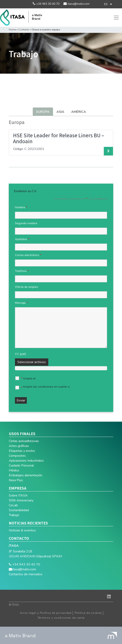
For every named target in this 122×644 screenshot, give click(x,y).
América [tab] (79, 112)
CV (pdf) (20, 354)
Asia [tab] (60, 112)
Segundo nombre (26, 223)
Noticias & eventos (22, 530)
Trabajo (14, 515)
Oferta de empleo (27, 287)
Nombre (21, 207)
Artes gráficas (19, 446)
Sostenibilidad (19, 510)
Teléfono (22, 271)
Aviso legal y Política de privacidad (46, 613)
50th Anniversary (21, 500)
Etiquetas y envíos (22, 451)
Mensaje (21, 303)
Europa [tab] (43, 112)
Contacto (24, 30)
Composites (17, 456)
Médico (14, 470)
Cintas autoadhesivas (24, 441)
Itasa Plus (16, 480)
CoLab (13, 505)
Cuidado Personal (21, 466)
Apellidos (22, 239)
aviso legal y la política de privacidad (60, 379)
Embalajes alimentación (25, 475)
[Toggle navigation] (116, 18)
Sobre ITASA (18, 495)
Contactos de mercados (26, 574)
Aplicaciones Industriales (26, 461)
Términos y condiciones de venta (61, 618)
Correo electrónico (28, 255)
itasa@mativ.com (78, 4)
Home (12, 30)
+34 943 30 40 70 (47, 4)
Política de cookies (88, 613)
